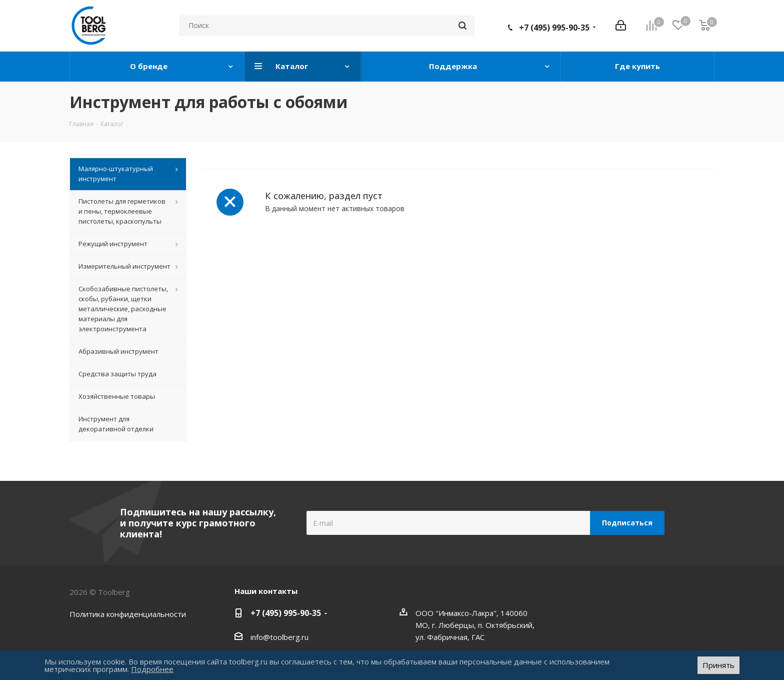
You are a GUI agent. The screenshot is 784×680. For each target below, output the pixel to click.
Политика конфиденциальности (128, 614)
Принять (718, 665)
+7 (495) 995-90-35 (554, 28)
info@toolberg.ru (279, 637)
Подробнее (152, 669)
